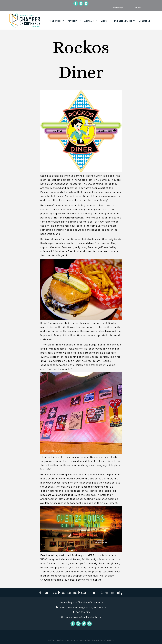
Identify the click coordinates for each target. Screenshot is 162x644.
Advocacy (73, 21)
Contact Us (144, 21)
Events (104, 21)
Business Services (123, 21)
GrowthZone (109, 640)
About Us (89, 21)
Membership (55, 21)
